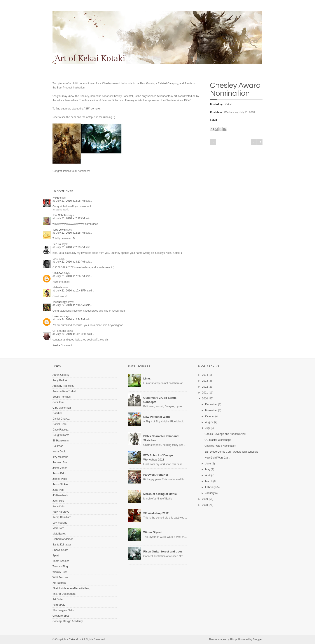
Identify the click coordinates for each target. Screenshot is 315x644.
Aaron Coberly (61, 375)
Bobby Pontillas (62, 397)
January (210, 493)
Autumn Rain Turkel (64, 391)
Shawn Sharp (60, 550)
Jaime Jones (60, 468)
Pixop (234, 639)
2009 (205, 499)
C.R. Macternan (62, 408)
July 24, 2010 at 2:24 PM (71, 319)
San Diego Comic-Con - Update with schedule (231, 452)
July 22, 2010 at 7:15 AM (71, 305)
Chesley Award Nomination (235, 89)
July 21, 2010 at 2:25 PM (71, 233)
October (210, 416)
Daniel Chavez (61, 419)
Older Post (260, 142)
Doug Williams (61, 435)
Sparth (56, 556)
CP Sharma (59, 331)
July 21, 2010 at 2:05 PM (71, 201)
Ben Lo (57, 244)
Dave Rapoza (60, 430)
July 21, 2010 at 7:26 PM (71, 276)
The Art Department (64, 594)
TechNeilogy (60, 302)
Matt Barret (59, 534)
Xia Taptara (59, 583)
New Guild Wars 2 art (217, 458)
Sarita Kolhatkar (62, 545)
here (97, 109)
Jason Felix (59, 473)
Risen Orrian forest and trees (163, 551)
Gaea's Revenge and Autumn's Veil (225, 434)
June (208, 464)
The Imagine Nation (64, 610)
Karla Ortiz (59, 506)
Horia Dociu (59, 452)
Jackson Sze (60, 462)
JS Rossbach (60, 495)
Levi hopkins (60, 523)
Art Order (58, 599)
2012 (205, 387)
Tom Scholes (60, 215)
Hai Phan (58, 446)
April (208, 475)
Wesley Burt (59, 572)
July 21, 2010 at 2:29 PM (71, 247)
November (211, 410)
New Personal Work (157, 417)
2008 (205, 505)
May (208, 469)
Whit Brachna (60, 577)
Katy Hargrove (61, 512)
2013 (205, 381)
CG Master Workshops (218, 440)
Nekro (56, 198)
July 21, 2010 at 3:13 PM (71, 262)
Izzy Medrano (60, 457)
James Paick (60, 479)
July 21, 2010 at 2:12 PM (71, 218)
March (209, 481)
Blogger (257, 639)
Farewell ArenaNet (156, 475)
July (207, 428)
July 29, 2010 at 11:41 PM (72, 334)
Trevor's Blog (60, 566)
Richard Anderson (63, 539)
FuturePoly (59, 605)
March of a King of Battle (160, 494)
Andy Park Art (60, 380)
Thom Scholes (61, 561)
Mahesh (57, 288)
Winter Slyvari (153, 532)
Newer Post (254, 142)
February (210, 487)
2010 (205, 399)
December (211, 404)
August (209, 422)
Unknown (58, 273)
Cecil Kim (58, 402)
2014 (205, 375)
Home (213, 142)
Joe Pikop (58, 501)
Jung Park (58, 490)
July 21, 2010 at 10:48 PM (72, 291)
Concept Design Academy (68, 621)
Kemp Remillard (62, 517)
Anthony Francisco (63, 386)
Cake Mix (74, 639)
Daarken (57, 413)
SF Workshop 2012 (156, 513)
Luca (55, 259)
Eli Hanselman (61, 441)
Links (147, 378)
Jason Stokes (60, 484)
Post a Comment (62, 345)
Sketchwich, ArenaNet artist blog (71, 588)
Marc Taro (58, 528)
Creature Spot (61, 616)
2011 (205, 393)
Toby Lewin (59, 230)
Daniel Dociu (60, 424)
